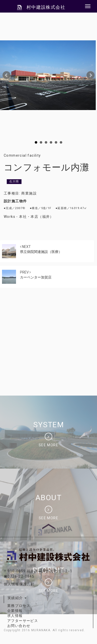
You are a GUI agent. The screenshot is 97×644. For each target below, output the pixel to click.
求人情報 (15, 616)
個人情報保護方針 (19, 584)
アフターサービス (23, 621)
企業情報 (15, 611)
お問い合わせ (19, 626)
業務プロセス (19, 606)
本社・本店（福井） (36, 217)
